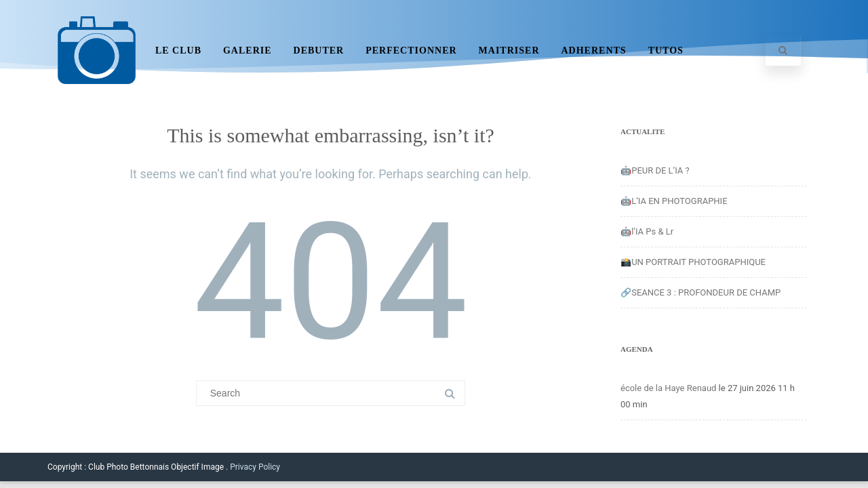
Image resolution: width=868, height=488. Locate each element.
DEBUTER (319, 50)
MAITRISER (509, 50)
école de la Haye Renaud (668, 388)
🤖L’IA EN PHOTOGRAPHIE (674, 201)
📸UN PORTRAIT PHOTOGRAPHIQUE (693, 262)
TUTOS (666, 50)
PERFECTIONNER (411, 50)
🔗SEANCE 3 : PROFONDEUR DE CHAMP (701, 292)
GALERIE (248, 50)
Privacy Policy (255, 467)
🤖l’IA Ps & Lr (647, 231)
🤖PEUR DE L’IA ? (655, 170)
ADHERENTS (594, 50)
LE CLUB (178, 50)
